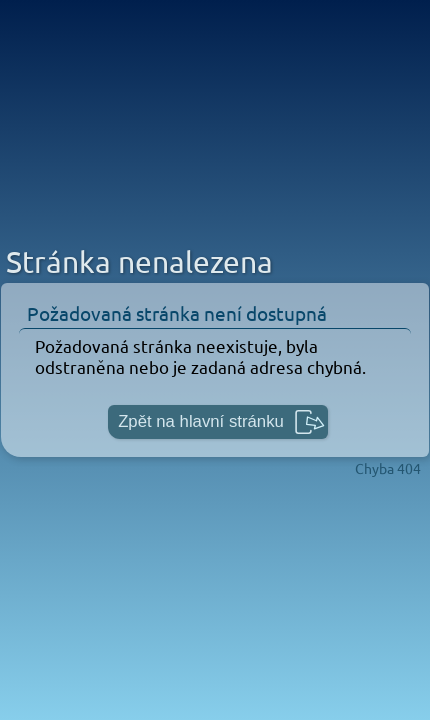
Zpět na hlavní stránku (201, 421)
